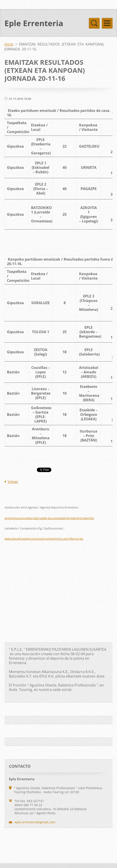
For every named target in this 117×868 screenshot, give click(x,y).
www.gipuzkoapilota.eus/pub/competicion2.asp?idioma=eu (44, 539)
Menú (107, 23)
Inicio (9, 44)
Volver (13, 482)
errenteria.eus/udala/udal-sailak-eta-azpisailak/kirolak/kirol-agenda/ (49, 518)
